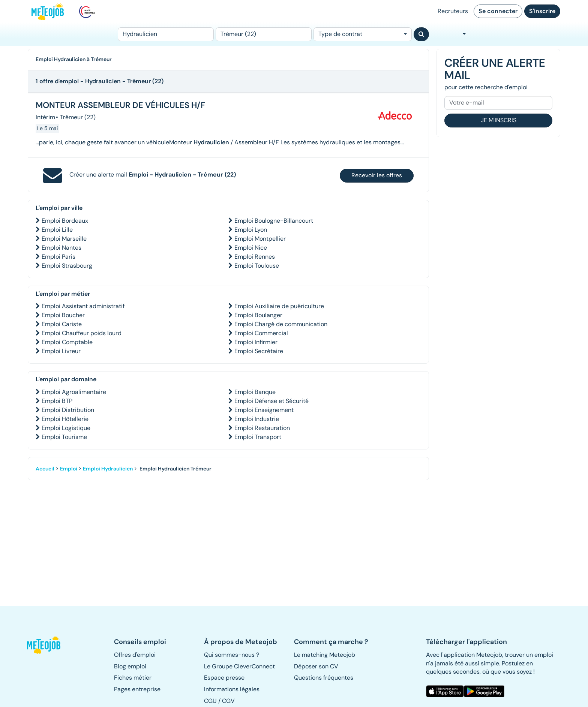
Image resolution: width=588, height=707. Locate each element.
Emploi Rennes (255, 257)
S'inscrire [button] (542, 11)
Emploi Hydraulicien (108, 469)
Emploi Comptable (67, 342)
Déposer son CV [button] (316, 666)
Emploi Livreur (61, 351)
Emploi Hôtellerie (65, 419)
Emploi (69, 469)
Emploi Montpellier (260, 239)
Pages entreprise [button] (137, 689)
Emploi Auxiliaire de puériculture (279, 306)
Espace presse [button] (224, 678)
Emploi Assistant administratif (83, 306)
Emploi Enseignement (264, 410)
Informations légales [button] (232, 689)
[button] (48, 645)
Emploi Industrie (257, 419)
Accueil (45, 469)
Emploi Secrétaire (259, 351)
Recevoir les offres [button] (377, 175)
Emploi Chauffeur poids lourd (82, 333)
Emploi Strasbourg (67, 266)
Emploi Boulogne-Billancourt (274, 221)
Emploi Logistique (66, 428)
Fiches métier (133, 678)
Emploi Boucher (63, 315)
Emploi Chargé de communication (281, 324)
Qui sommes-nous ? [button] (232, 655)
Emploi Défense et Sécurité (271, 401)
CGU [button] (210, 701)
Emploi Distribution (68, 410)
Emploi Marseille (64, 239)
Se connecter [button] (498, 11)
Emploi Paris (58, 257)
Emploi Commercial (261, 333)
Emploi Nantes (61, 248)
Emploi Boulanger (258, 315)
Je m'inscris (499, 120)
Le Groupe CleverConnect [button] (239, 666)
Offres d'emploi (135, 655)
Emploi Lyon (251, 230)
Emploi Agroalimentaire (74, 392)
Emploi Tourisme (64, 437)
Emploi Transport (258, 437)
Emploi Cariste (62, 324)
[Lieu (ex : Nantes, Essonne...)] (264, 34)
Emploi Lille (57, 230)
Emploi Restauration (262, 428)
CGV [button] (228, 701)
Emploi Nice (251, 248)
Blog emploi (130, 666)
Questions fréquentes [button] (324, 678)
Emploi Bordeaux (65, 221)
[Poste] (166, 34)
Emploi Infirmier (256, 342)
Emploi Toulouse (257, 266)
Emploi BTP (57, 401)
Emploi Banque (255, 392)
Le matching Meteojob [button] (325, 655)
